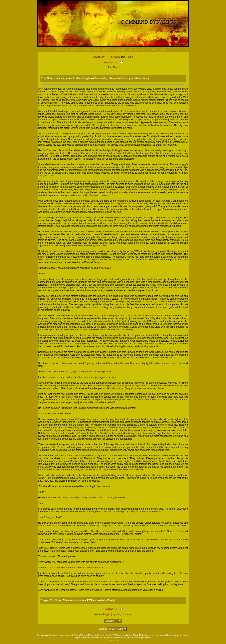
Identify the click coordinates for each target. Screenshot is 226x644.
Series (106, 50)
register (116, 614)
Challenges (119, 50)
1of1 (130, 57)
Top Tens (133, 50)
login (107, 614)
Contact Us (113, 640)
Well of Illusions (106, 57)
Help (155, 50)
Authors (87, 50)
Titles (97, 50)
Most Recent (72, 50)
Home (59, 50)
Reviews (108, 63)
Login (163, 50)
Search (145, 50)
